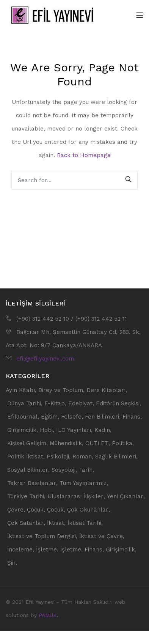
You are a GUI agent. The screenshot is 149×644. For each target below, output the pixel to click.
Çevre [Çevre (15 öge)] (15, 510)
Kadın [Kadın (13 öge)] (102, 430)
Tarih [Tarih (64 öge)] (86, 470)
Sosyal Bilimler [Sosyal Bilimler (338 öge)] (28, 470)
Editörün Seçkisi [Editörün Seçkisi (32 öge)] (118, 404)
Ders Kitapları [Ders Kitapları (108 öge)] (106, 390)
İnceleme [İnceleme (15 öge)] (20, 550)
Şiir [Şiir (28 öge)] (12, 563)
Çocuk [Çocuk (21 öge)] (35, 510)
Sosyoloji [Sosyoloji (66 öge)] (64, 470)
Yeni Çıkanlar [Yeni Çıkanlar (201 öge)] (125, 497)
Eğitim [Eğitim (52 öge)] (49, 417)
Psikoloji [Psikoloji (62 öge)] (58, 457)
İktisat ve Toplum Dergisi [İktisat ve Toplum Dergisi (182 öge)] (42, 536)
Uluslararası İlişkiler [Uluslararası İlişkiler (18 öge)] (75, 497)
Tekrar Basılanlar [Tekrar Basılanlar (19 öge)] (32, 483)
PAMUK (48, 615)
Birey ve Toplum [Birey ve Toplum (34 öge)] (61, 390)
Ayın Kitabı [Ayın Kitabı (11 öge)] (20, 390)
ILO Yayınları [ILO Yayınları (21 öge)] (74, 430)
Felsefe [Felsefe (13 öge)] (71, 417)
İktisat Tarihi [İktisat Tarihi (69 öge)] (84, 523)
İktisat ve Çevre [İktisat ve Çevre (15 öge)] (101, 536)
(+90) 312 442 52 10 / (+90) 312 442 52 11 (72, 319)
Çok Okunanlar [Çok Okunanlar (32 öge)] (88, 510)
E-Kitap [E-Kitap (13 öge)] (55, 404)
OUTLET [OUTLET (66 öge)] (97, 443)
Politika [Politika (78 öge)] (122, 443)
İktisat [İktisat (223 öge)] (56, 523)
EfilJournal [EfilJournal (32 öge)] (22, 417)
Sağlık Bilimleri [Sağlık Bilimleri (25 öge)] (116, 457)
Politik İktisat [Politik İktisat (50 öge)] (25, 457)
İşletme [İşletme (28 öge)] (46, 550)
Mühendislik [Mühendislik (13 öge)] (66, 443)
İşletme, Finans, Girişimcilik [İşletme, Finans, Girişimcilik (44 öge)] (98, 550)
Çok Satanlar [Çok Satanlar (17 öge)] (25, 523)
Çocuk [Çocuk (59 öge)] (55, 510)
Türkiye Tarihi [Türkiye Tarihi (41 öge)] (26, 497)
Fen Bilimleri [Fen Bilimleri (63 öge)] (102, 417)
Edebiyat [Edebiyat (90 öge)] (80, 404)
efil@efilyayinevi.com (45, 359)
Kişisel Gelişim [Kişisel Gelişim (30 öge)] (27, 443)
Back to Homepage (84, 155)
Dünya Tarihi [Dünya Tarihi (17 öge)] (24, 404)
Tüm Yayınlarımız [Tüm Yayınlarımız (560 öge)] (83, 483)
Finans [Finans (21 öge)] (131, 417)
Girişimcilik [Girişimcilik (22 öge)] (22, 430)
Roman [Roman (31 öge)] (82, 457)
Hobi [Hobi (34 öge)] (46, 430)
